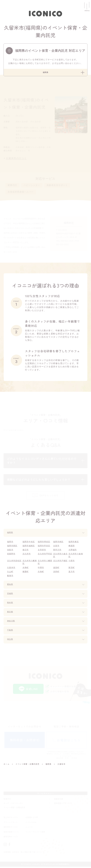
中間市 (41, 569)
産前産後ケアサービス (63, 804)
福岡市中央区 (29, 543)
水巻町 (26, 569)
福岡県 (11, 534)
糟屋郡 (72, 547)
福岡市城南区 (29, 547)
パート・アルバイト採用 (35, 833)
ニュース (29, 828)
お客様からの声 (32, 819)
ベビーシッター (32, 186)
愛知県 (11, 586)
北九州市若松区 (15, 562)
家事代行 (12, 186)
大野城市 (73, 551)
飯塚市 (10, 577)
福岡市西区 (12, 547)
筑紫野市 (11, 555)
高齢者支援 (58, 800)
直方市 (72, 573)
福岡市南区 (58, 543)
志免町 (41, 573)
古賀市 (56, 547)
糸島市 (10, 551)
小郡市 (72, 562)
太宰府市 (42, 551)
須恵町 (56, 573)
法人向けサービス (11, 819)
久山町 (10, 573)
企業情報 (7, 853)
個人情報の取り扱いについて (33, 853)
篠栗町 (26, 573)
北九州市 (27, 555)
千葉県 (11, 631)
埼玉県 (11, 641)
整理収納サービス (11, 838)
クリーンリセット (11, 823)
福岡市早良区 (44, 547)
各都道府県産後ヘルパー (21, 192)
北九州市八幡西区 (45, 563)
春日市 (26, 551)
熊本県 (11, 604)
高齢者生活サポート (57, 186)
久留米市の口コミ (16, 159)
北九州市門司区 (45, 555)
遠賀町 (56, 569)
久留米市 (11, 569)
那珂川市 (57, 551)
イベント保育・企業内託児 (14, 809)
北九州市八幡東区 (30, 563)
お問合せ (16, 853)
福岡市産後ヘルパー (12, 833)
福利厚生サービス (11, 828)
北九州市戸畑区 (61, 562)
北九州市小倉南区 (76, 556)
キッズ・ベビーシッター (13, 804)
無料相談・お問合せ (25, 741)
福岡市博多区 (44, 543)
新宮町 (72, 569)
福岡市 (10, 543)
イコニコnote (31, 823)
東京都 (11, 613)
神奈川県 (12, 622)
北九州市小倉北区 (61, 556)
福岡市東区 (74, 543)
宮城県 (11, 595)
